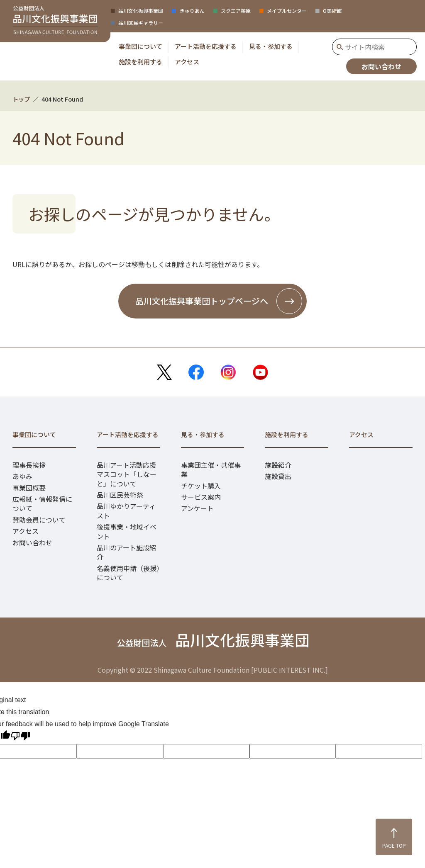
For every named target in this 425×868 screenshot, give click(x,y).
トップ (21, 99)
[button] (140, 46)
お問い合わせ (381, 66)
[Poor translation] (20, 737)
